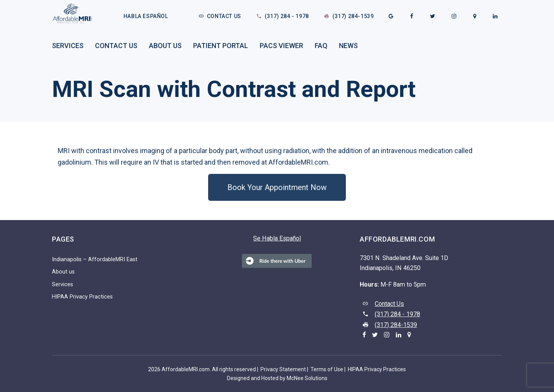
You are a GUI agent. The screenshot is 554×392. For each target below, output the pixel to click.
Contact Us (224, 16)
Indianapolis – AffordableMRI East (95, 259)
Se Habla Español (277, 238)
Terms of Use (327, 369)
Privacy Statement (283, 369)
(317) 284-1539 (353, 16)
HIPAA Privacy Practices (82, 297)
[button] (277, 187)
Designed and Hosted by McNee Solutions (277, 378)
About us (165, 46)
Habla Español (146, 16)
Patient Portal (221, 46)
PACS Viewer (281, 46)
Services (68, 46)
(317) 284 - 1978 (287, 16)
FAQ (321, 46)
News (348, 46)
